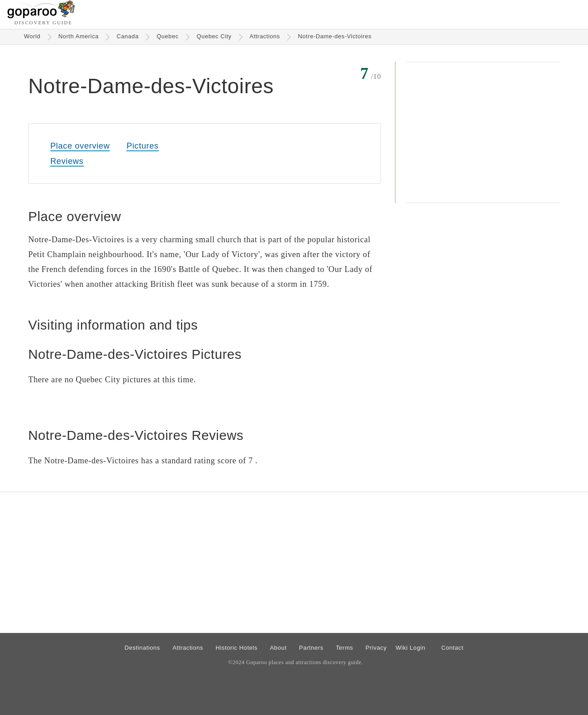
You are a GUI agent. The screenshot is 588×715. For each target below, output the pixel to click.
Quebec (168, 36)
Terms (344, 648)
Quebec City (214, 36)
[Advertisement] (483, 132)
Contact (452, 648)
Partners (311, 648)
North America (79, 36)
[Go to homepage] (41, 16)
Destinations (142, 648)
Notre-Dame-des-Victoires (334, 36)
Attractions (265, 36)
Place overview (80, 146)
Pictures (142, 146)
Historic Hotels (236, 648)
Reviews (67, 161)
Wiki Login (410, 648)
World (32, 36)
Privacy (376, 648)
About (278, 648)
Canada (128, 36)
